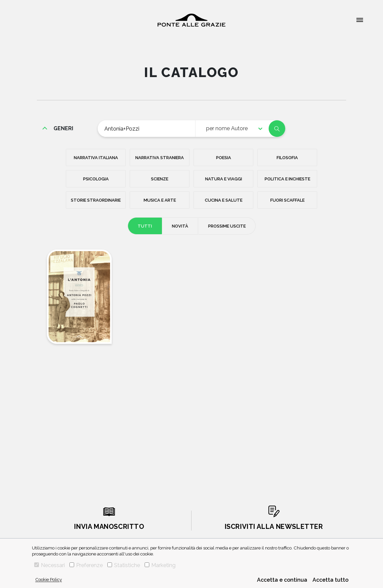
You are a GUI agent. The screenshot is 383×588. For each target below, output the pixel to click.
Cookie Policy (49, 579)
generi (63, 128)
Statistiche (124, 565)
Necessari (50, 565)
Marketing (160, 565)
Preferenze (86, 565)
